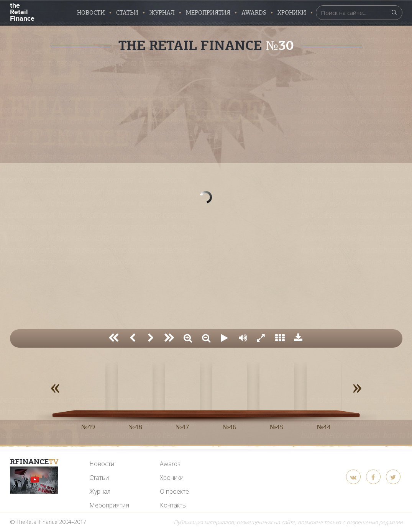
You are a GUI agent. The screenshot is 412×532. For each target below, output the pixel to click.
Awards (170, 464)
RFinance (34, 462)
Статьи (127, 13)
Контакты (173, 505)
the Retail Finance (22, 11)
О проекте (174, 491)
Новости (91, 13)
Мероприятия (208, 13)
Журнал (162, 13)
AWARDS (254, 13)
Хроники (292, 13)
